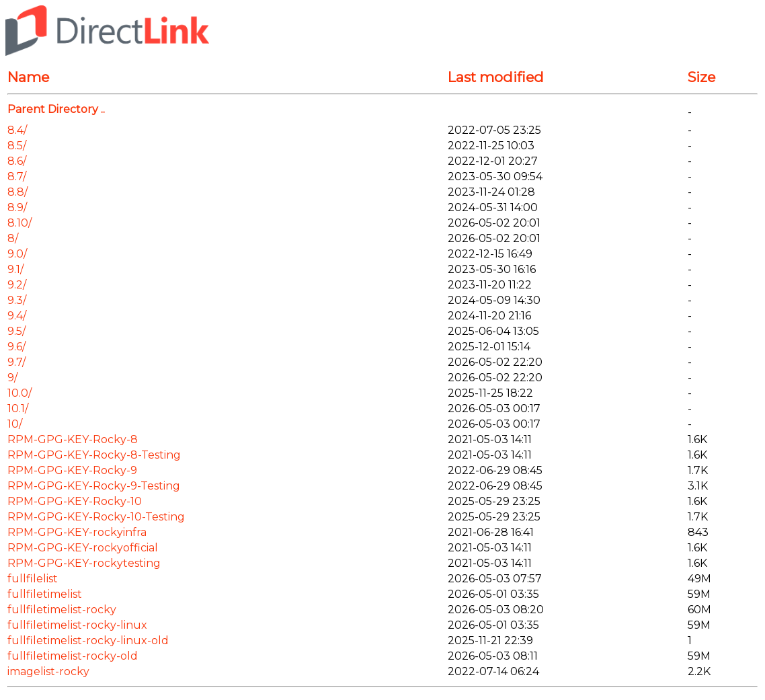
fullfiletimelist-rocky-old (73, 656)
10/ (15, 424)
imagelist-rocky (48, 671)
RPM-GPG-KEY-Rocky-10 (75, 501)
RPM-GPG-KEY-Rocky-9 (72, 470)
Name (28, 77)
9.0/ (17, 254)
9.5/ (16, 331)
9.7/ (16, 362)
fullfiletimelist (45, 594)
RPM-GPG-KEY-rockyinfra (77, 532)
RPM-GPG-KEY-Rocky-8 (73, 439)
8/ (13, 238)
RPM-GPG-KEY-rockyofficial (83, 548)
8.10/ (19, 223)
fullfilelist (33, 579)
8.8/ (17, 192)
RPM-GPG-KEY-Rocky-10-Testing (96, 517)
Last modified (496, 77)
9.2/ (17, 285)
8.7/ (17, 177)
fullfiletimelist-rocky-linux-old (88, 640)
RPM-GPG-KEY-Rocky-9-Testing (94, 486)
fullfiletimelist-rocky (62, 610)
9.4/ (17, 316)
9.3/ (17, 300)
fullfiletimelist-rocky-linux (77, 625)
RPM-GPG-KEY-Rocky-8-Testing (94, 455)
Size (701, 77)
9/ (12, 378)
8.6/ (17, 161)
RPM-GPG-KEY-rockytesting (84, 563)
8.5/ (17, 146)
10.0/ (19, 393)
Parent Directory (53, 109)
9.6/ (16, 347)
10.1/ (18, 409)
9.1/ (15, 269)
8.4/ (17, 130)
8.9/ (17, 207)
